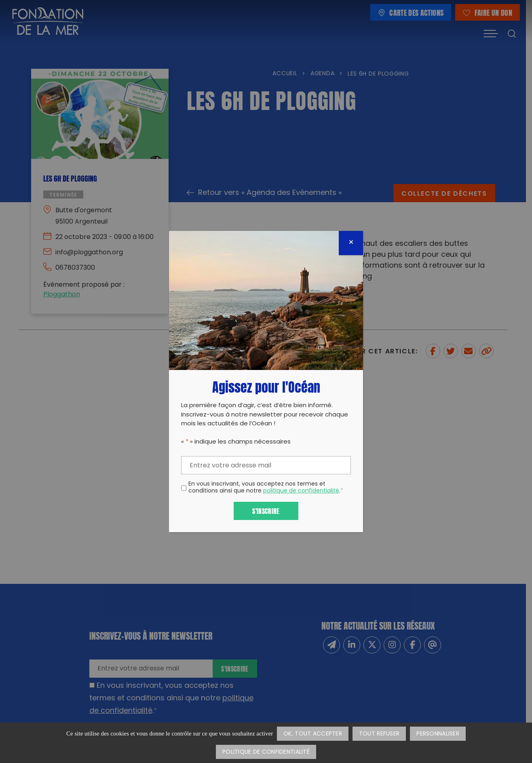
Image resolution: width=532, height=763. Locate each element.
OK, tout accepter (313, 734)
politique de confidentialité (301, 491)
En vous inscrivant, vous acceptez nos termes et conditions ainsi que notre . (266, 488)
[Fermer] (351, 243)
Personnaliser (438, 734)
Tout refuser (379, 734)
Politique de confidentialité (266, 752)
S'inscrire (266, 510)
